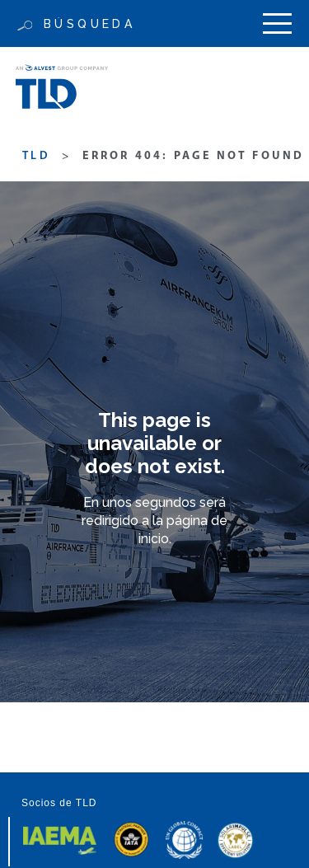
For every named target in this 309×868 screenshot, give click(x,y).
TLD (36, 156)
